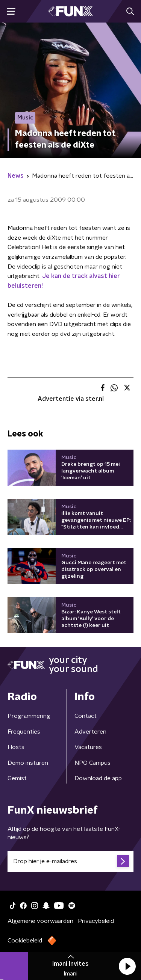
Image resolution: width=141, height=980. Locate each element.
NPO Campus (92, 763)
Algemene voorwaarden (40, 921)
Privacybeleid (96, 921)
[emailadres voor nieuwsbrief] (70, 861)
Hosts (16, 747)
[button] (127, 966)
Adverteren (90, 732)
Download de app (98, 778)
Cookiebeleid (25, 941)
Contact (86, 716)
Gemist (17, 778)
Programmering (29, 716)
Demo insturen (28, 763)
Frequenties (24, 732)
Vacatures (88, 747)
